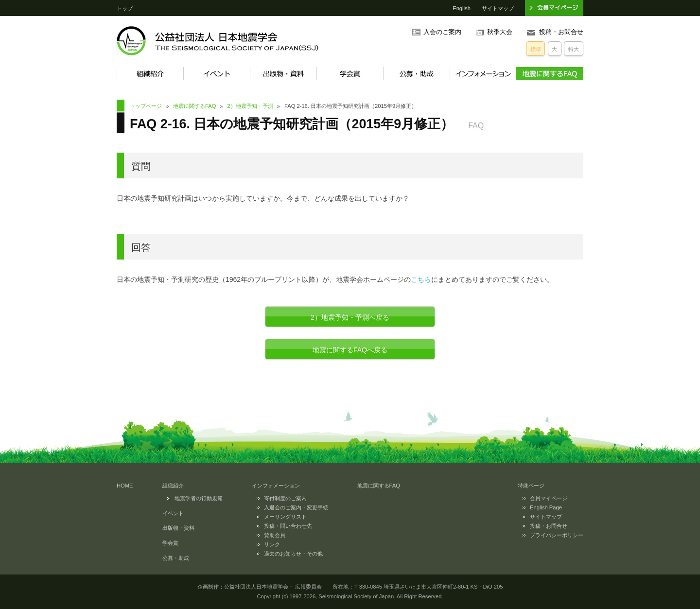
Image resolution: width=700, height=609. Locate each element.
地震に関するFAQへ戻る (350, 350)
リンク (272, 544)
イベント (217, 74)
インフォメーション (483, 74)
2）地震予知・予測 (250, 106)
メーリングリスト (285, 517)
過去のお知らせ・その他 (293, 554)
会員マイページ (549, 498)
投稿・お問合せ (561, 32)
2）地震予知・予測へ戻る (350, 317)
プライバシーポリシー (557, 535)
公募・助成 (416, 74)
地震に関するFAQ (550, 74)
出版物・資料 (283, 74)
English (462, 8)
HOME (125, 486)
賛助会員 (275, 535)
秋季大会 (500, 32)
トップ (125, 8)
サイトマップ (498, 8)
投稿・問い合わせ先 (288, 526)
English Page (546, 507)
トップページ (146, 106)
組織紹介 (150, 74)
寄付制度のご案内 (285, 498)
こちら (421, 279)
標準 (536, 49)
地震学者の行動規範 (199, 498)
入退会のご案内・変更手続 (296, 507)
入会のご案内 (442, 32)
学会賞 (350, 74)
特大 (574, 49)
